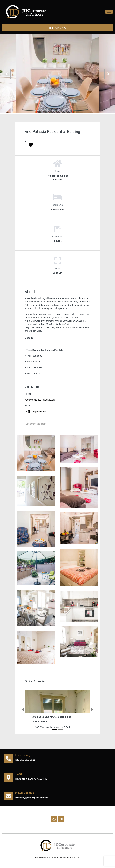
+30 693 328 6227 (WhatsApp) (40, 400)
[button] (23, 709)
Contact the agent (36, 424)
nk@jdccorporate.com (35, 411)
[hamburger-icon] (109, 12)
